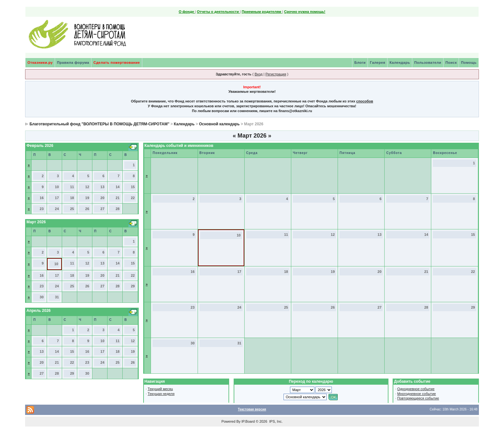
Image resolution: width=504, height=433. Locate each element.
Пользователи (428, 63)
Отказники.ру (40, 63)
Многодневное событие (416, 394)
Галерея (378, 63)
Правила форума (73, 63)
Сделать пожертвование (117, 63)
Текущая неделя (161, 394)
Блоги (360, 63)
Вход (259, 74)
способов (365, 101)
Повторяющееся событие (418, 398)
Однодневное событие (416, 389)
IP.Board (248, 421)
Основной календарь (219, 124)
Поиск (451, 63)
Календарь (400, 63)
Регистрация (276, 74)
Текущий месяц (160, 389)
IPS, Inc (275, 421)
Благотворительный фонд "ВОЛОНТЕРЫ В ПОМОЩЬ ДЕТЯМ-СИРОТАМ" (100, 124)
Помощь (469, 63)
